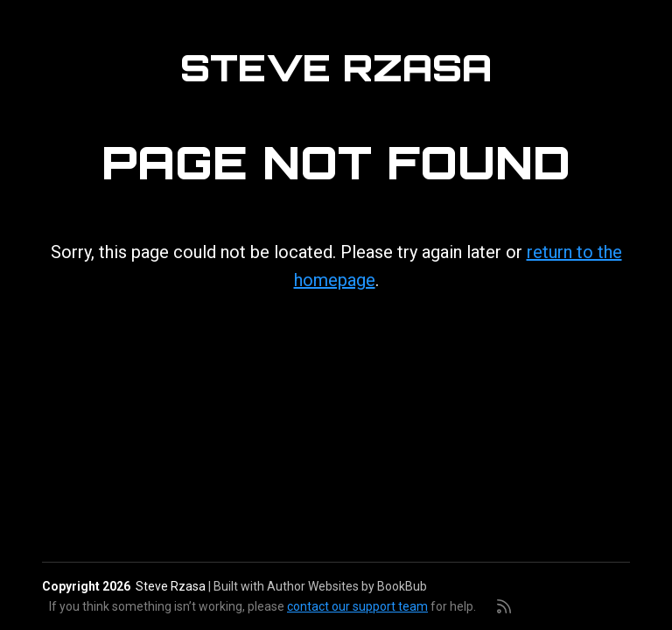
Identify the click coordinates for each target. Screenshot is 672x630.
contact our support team (357, 606)
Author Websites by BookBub (347, 586)
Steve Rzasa (336, 67)
